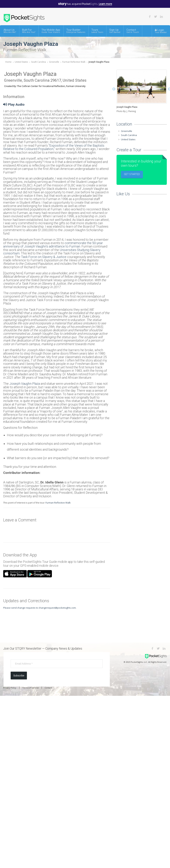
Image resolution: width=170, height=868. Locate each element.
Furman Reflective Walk (74, 62)
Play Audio (14, 104)
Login (161, 31)
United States (21, 62)
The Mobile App (51, 31)
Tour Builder (76, 31)
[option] (142, 91)
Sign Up (115, 31)
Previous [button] (114, 89)
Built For (29, 31)
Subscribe (19, 676)
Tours (97, 31)
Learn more (105, 4)
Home (8, 62)
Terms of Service (30, 688)
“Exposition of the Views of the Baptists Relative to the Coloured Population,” (54, 147)
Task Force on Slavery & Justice (44, 257)
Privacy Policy (10, 688)
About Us (10, 31)
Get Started (132, 174)
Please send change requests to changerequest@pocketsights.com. (40, 608)
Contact (133, 31)
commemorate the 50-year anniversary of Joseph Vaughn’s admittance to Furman (53, 245)
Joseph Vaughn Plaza (99, 62)
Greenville (54, 62)
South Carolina (39, 62)
